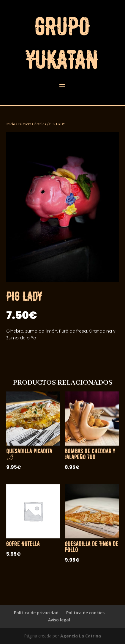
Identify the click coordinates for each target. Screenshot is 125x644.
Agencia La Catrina (81, 636)
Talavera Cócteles (32, 124)
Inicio (11, 124)
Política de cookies (85, 613)
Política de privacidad (36, 613)
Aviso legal (59, 620)
